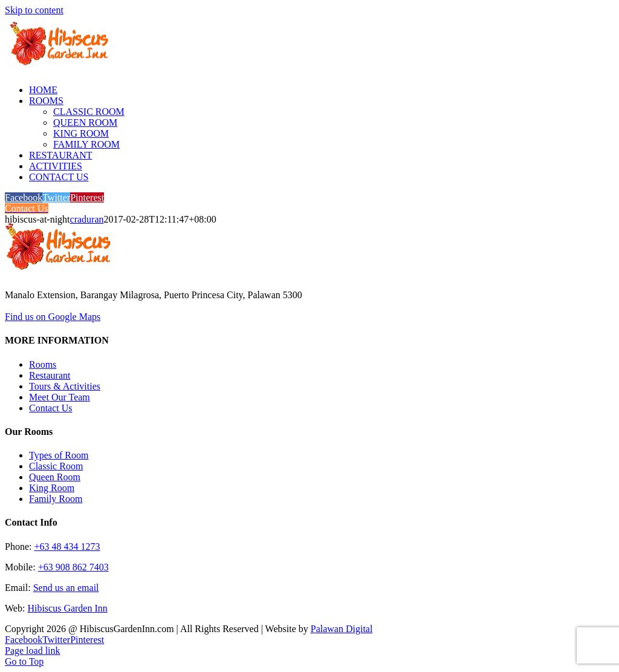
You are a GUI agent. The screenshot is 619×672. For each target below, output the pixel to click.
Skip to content (34, 10)
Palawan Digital (342, 629)
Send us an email (66, 588)
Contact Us (51, 408)
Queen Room (55, 477)
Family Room (56, 499)
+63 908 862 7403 (73, 567)
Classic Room (56, 466)
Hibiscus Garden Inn (67, 608)
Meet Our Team (60, 397)
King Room (52, 488)
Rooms (43, 364)
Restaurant (50, 375)
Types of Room (59, 455)
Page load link (33, 651)
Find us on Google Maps (53, 317)
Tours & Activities (65, 386)
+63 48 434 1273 (67, 546)
